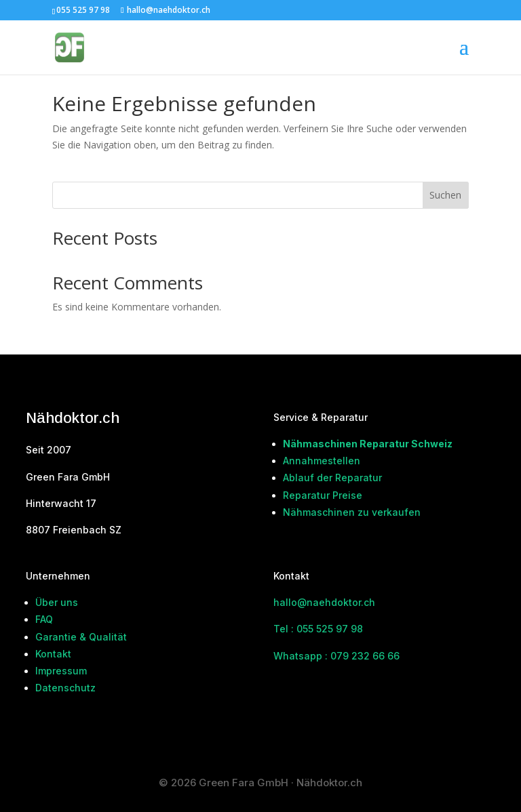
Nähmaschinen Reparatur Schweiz (368, 444)
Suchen (445, 195)
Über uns (57, 602)
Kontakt (53, 654)
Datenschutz (65, 688)
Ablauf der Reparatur (332, 478)
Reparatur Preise (323, 495)
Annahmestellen (322, 461)
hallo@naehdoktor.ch (324, 602)
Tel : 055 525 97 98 (318, 629)
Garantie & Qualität (81, 637)
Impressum (61, 671)
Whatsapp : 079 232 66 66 (336, 656)
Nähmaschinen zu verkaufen (352, 512)
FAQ (44, 619)
